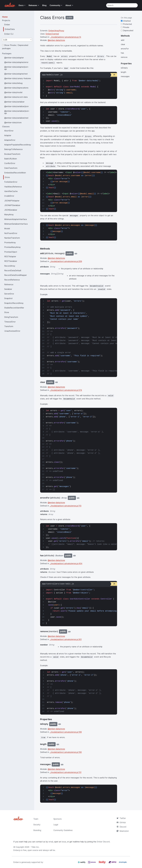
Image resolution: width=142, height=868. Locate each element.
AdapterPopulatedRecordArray (18, 145)
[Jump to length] (58, 744)
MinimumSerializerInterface (16, 224)
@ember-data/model (13, 92)
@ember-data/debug (13, 83)
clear (123, 44)
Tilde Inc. (35, 847)
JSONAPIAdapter (12, 201)
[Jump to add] (76, 253)
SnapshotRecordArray (14, 303)
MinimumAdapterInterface (16, 219)
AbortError (9, 131)
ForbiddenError (11, 182)
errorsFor (125, 49)
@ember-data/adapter (14, 58)
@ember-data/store (13, 122)
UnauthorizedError (12, 331)
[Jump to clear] (57, 382)
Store (7, 312)
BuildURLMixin (11, 159)
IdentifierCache (11, 191)
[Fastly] (102, 863)
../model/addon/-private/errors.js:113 (65, 506)
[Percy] (113, 863)
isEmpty (124, 68)
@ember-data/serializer (14, 102)
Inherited (126, 21)
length (124, 72)
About (68, 5)
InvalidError (9, 196)
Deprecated (127, 30)
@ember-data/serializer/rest (16, 118)
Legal (56, 825)
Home (5, 17)
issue (64, 842)
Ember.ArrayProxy (56, 31)
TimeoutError (10, 322)
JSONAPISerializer (12, 205)
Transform (9, 326)
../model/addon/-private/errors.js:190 (66, 752)
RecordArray (10, 266)
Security (37, 825)
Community (55, 5)
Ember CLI (9, 34)
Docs (21, 5)
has (122, 53)
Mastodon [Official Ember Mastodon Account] (123, 831)
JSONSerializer (11, 210)
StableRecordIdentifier (14, 308)
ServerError (9, 294)
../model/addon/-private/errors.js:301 (66, 639)
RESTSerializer (11, 261)
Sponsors (58, 819)
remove (124, 57)
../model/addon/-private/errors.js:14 (66, 37)
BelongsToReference (13, 149)
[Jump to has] (74, 556)
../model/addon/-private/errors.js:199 (66, 732)
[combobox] (17, 40)
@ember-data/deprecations (16, 88)
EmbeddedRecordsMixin (15, 173)
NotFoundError (11, 233)
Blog (44, 5)
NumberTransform (12, 238)
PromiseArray (10, 242)
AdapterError (10, 140)
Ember (7, 25)
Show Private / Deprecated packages (15, 47)
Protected (126, 24)
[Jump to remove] (69, 631)
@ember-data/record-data (16, 97)
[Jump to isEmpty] (60, 724)
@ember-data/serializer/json (16, 106)
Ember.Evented (52, 34)
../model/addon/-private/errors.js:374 (66, 390)
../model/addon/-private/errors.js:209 (66, 261)
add (123, 40)
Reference (9, 284)
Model (7, 229)
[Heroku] (92, 863)
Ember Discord (103, 842)
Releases (33, 5)
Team (36, 819)
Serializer (8, 289)
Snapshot (8, 298)
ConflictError (10, 163)
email (51, 842)
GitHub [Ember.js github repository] (121, 822)
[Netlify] (82, 863)
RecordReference (12, 280)
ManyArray (9, 215)
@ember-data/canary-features (18, 78)
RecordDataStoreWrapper (15, 275)
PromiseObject (11, 252)
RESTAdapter (10, 256)
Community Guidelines (63, 830)
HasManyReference (13, 187)
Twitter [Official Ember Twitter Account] (121, 818)
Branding (37, 830)
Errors (7, 177)
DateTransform (11, 168)
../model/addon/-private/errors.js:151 (65, 772)
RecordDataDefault (13, 270)
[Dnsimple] (123, 863)
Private (125, 27)
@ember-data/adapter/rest (16, 74)
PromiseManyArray (12, 247)
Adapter (8, 135)
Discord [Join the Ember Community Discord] (121, 827)
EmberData (10, 29)
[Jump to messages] (62, 764)
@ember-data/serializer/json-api (17, 112)
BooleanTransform (12, 154)
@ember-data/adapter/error (16, 62)
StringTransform (11, 317)
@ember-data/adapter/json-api (17, 68)
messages (125, 76)
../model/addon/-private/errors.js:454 (66, 563)
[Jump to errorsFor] (78, 498)
